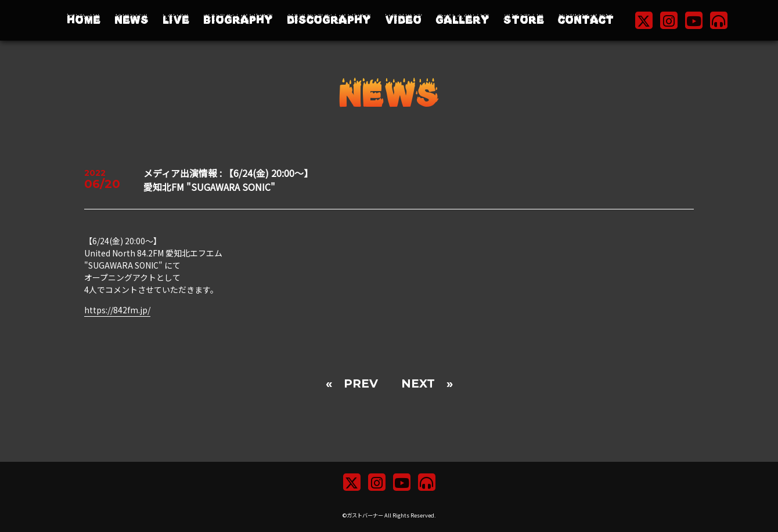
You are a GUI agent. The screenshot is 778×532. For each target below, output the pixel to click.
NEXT (418, 383)
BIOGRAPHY (238, 20)
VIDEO (403, 20)
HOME (84, 20)
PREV (361, 383)
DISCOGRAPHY (329, 20)
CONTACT (586, 20)
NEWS (132, 20)
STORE (524, 20)
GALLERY (462, 20)
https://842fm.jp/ (117, 310)
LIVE (176, 20)
